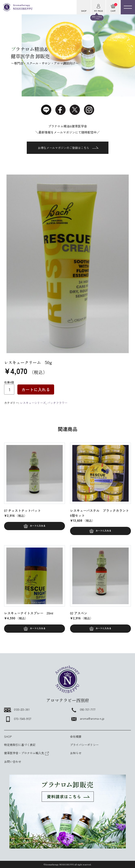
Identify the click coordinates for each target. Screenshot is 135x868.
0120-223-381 (17, 709)
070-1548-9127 (18, 719)
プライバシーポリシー (84, 745)
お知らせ (76, 753)
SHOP (8, 736)
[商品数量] (9, 389)
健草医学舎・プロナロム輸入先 (27, 753)
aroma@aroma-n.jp (87, 718)
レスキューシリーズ (33, 403)
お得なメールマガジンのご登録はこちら (68, 148)
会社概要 (76, 736)
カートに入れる (36, 389)
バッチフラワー (57, 403)
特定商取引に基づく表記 (20, 745)
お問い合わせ (13, 762)
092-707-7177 (83, 709)
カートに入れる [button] (38, 526)
